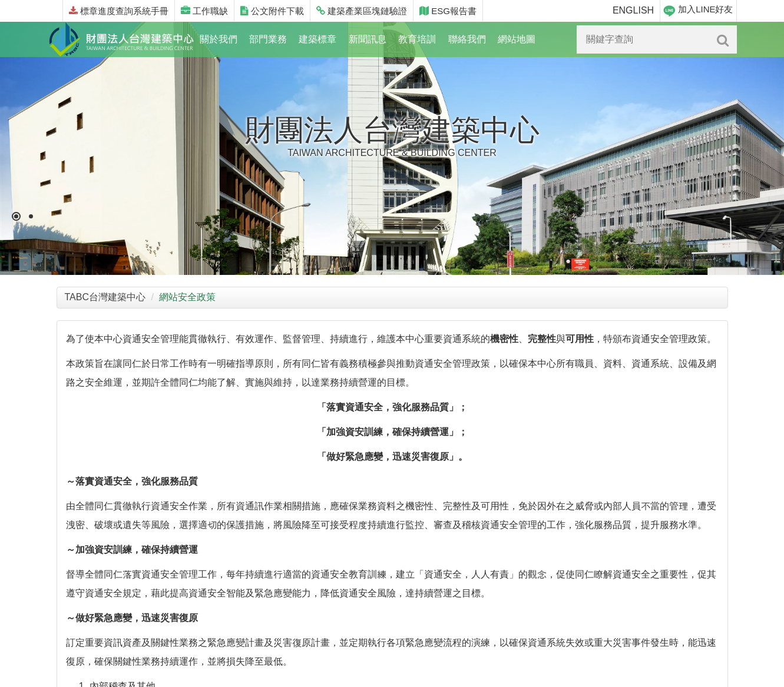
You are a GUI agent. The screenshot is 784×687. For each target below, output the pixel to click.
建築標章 (317, 39)
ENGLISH (633, 10)
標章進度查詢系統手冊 (119, 11)
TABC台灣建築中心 (105, 297)
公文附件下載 (272, 11)
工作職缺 (204, 11)
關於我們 (219, 39)
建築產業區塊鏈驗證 (362, 11)
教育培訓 (417, 39)
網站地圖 (517, 39)
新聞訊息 (368, 39)
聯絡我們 (467, 39)
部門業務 (268, 39)
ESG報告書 (448, 11)
